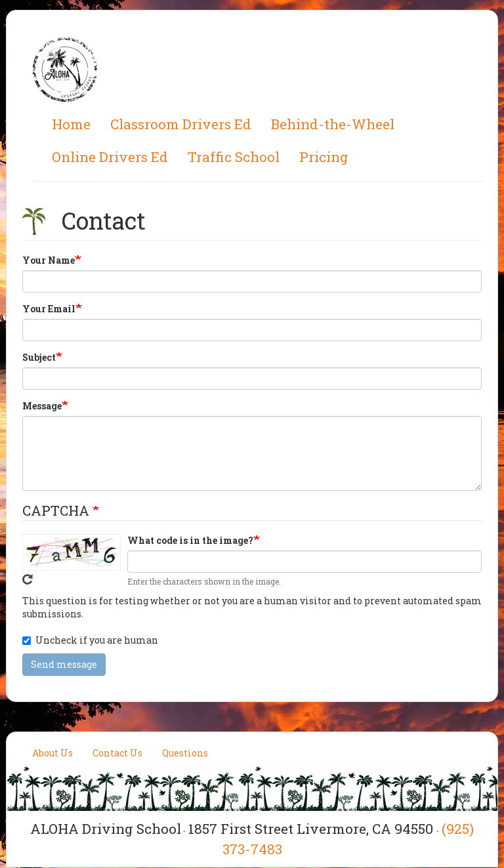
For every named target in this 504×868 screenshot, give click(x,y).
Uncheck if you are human (90, 640)
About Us (52, 753)
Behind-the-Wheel (333, 124)
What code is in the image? (190, 540)
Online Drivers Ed (110, 157)
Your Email (49, 309)
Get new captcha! (28, 579)
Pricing (324, 157)
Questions (185, 753)
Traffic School (234, 157)
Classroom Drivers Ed (181, 124)
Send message (64, 664)
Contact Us (117, 753)
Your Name (49, 260)
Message (42, 406)
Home (71, 124)
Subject (39, 357)
